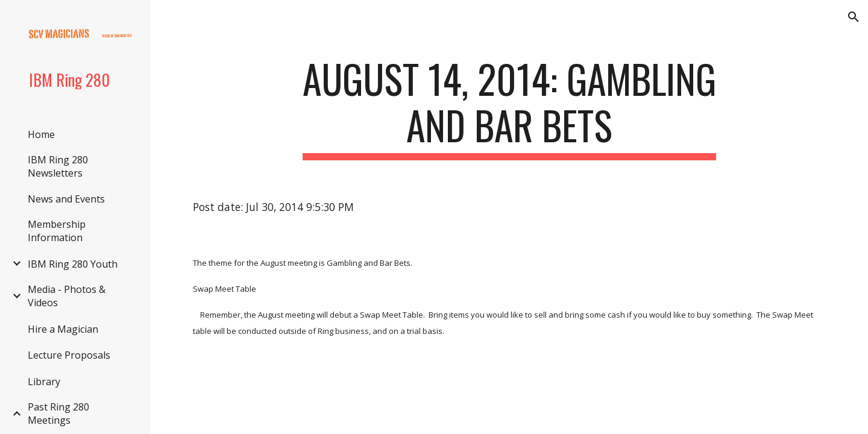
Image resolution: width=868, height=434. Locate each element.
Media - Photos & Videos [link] (67, 296)
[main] (509, 108)
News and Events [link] (66, 199)
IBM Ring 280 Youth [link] (73, 264)
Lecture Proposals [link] (69, 355)
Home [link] (41, 134)
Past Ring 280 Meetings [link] (58, 414)
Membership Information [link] (57, 231)
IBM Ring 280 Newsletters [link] (58, 166)
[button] (854, 17)
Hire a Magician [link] (63, 329)
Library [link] (44, 382)
